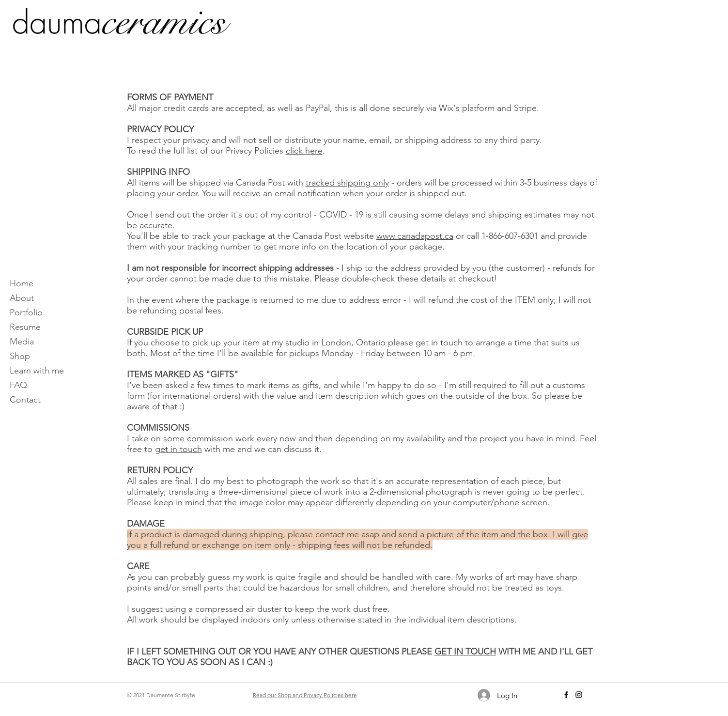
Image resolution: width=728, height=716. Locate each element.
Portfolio (26, 312)
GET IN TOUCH (465, 652)
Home (22, 283)
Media (22, 342)
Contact (25, 400)
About (22, 298)
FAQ (18, 385)
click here (304, 151)
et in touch (181, 449)
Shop (20, 356)
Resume (25, 327)
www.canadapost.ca (415, 236)
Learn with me (37, 371)
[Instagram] (579, 695)
